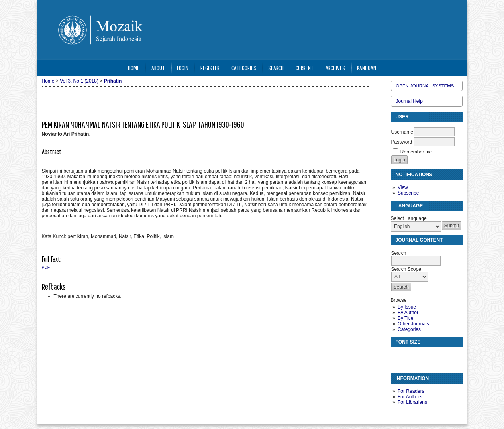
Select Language (409, 218)
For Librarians (412, 402)
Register (210, 68)
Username (402, 132)
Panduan (367, 68)
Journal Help (409, 101)
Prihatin (113, 81)
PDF (46, 267)
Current (305, 68)
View (403, 187)
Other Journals (413, 324)
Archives (335, 68)
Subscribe (408, 193)
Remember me (416, 152)
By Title (405, 318)
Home (134, 68)
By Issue (407, 307)
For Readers (411, 391)
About (158, 68)
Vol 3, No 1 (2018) (79, 81)
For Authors (410, 397)
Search (276, 68)
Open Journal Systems (425, 86)
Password (402, 142)
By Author (408, 313)
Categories (409, 329)
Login (183, 68)
